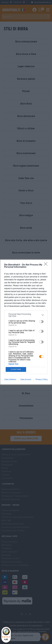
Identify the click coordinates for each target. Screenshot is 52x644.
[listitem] (26, 315)
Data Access (26, 379)
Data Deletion (10, 379)
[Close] (47, 265)
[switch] (41, 322)
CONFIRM (16, 369)
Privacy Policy (42, 379)
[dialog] (26, 322)
